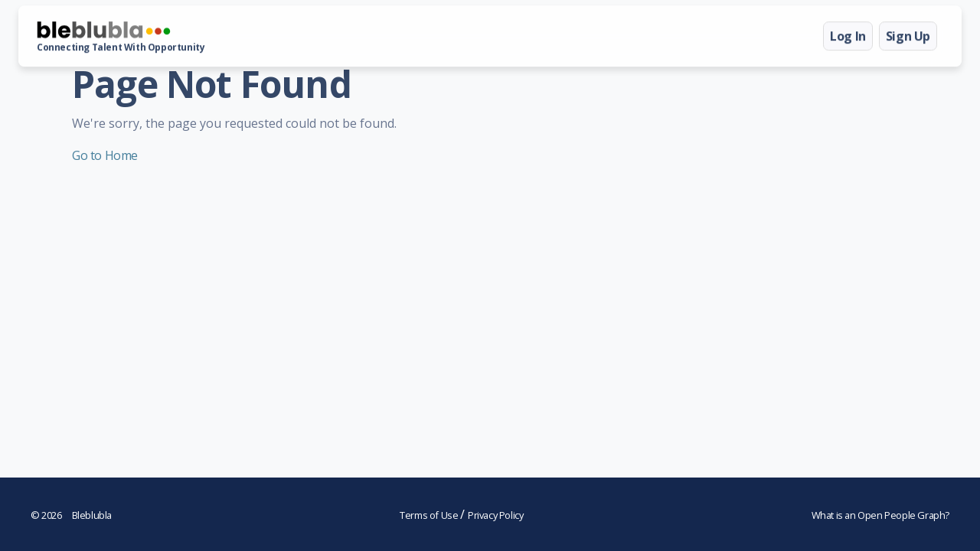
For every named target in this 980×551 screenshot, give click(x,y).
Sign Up (908, 36)
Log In (848, 36)
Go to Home (105, 155)
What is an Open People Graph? (880, 515)
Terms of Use (430, 515)
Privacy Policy (495, 515)
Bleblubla (71, 515)
